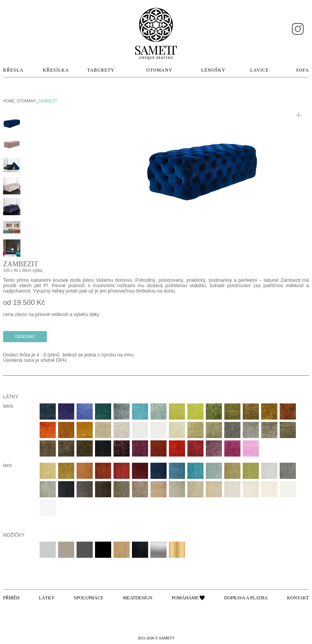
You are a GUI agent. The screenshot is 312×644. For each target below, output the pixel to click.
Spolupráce (89, 598)
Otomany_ (28, 101)
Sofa (302, 70)
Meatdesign (138, 598)
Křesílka (56, 70)
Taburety (101, 70)
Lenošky (213, 70)
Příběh (11, 598)
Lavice (259, 70)
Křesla (13, 70)
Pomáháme (185, 598)
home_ (10, 101)
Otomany (159, 70)
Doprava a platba (246, 598)
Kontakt (298, 598)
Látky (47, 598)
